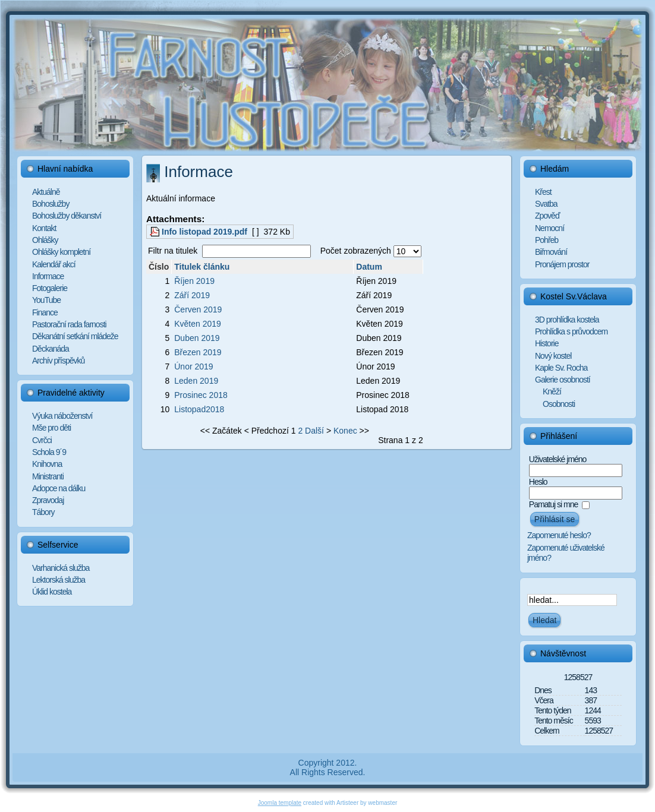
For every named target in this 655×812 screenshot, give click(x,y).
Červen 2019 (198, 309)
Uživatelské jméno (558, 459)
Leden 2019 (196, 381)
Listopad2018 (199, 409)
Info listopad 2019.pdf (204, 232)
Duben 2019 (197, 338)
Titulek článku (202, 267)
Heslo (538, 482)
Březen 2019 (198, 352)
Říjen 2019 (194, 281)
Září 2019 (192, 295)
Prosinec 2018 (201, 395)
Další (314, 431)
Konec (345, 431)
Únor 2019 (193, 366)
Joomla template (280, 803)
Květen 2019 (198, 324)
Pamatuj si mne (553, 504)
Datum (369, 267)
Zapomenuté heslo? (559, 535)
